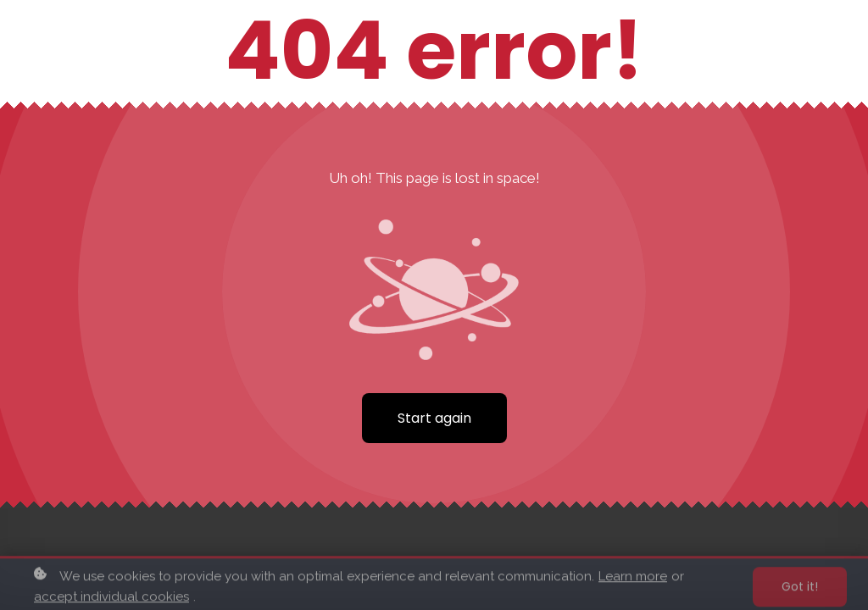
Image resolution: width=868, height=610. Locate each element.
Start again (434, 418)
